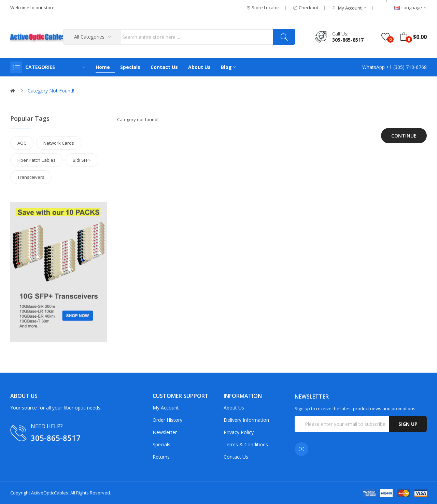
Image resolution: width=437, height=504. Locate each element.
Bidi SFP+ (82, 160)
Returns (161, 457)
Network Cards (59, 143)
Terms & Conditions (246, 444)
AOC (22, 143)
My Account (166, 408)
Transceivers (31, 177)
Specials (161, 444)
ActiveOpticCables (50, 493)
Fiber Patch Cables (37, 160)
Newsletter (165, 432)
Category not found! (51, 91)
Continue (404, 136)
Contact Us (236, 457)
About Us (234, 408)
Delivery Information (246, 420)
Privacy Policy (239, 432)
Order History (167, 420)
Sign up (408, 424)
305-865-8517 (348, 40)
